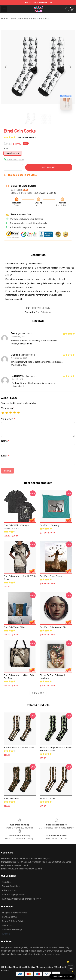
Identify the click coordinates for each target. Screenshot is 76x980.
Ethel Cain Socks (40, 19)
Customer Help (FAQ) (12, 930)
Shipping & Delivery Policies (15, 913)
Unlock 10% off (70, 967)
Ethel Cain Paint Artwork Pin (53, 627)
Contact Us (7, 925)
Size (6, 148)
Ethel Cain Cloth (19, 19)
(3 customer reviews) (27, 138)
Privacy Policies (9, 890)
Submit (7, 471)
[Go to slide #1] (30, 119)
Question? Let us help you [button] (62, 976)
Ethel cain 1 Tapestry (50, 525)
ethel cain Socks (48, 799)
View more (38, 693)
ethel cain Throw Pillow (14, 627)
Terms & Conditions (11, 886)
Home (4, 19)
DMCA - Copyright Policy (13, 895)
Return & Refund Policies (13, 921)
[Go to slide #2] (46, 119)
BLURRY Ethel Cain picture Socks (19, 748)
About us (6, 882)
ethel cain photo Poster (51, 576)
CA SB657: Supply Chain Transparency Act (22, 899)
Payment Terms (9, 917)
